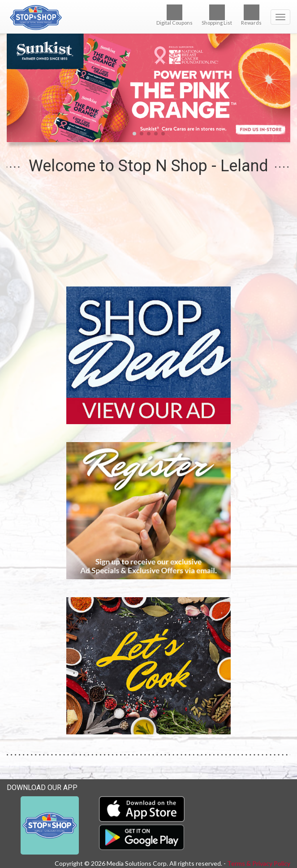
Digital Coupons (174, 15)
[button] (134, 134)
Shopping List (217, 15)
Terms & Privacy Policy (259, 863)
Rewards (251, 15)
